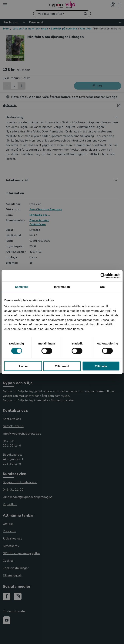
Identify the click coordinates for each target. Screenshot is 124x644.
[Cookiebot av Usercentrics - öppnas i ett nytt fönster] (103, 276)
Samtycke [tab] (22, 287)
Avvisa (23, 366)
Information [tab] (62, 287)
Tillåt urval (62, 366)
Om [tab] (102, 287)
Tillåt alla (101, 366)
